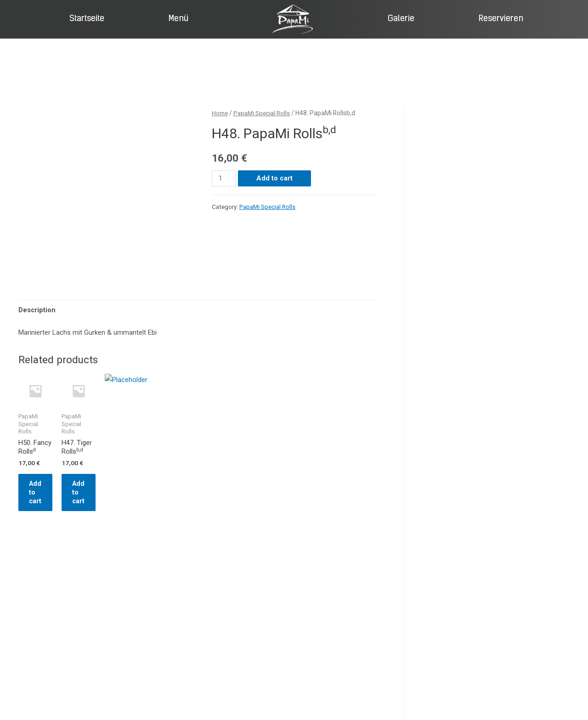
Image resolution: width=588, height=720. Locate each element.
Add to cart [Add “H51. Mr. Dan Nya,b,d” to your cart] (234, 511)
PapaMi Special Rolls (263, 113)
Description (37, 310)
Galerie (401, 19)
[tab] (37, 310)
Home (220, 113)
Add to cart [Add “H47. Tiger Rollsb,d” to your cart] (142, 511)
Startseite (87, 19)
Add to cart (275, 178)
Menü (178, 19)
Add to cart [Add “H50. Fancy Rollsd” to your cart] (50, 511)
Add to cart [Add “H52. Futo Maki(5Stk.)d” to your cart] (325, 511)
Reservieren (501, 19)
